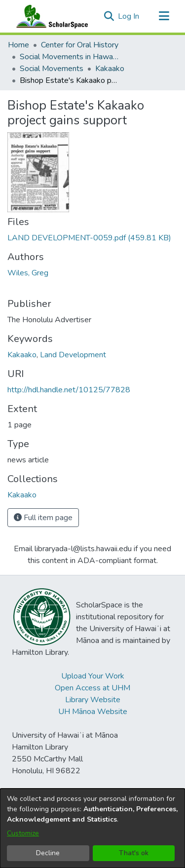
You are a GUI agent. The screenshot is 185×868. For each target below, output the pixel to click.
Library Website (93, 700)
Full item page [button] (43, 518)
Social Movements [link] (52, 69)
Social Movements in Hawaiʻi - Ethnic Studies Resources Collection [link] (69, 57)
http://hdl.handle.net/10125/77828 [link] (69, 390)
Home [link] (18, 45)
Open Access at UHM (92, 688)
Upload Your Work (93, 676)
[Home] (50, 16)
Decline (48, 853)
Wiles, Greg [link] (28, 273)
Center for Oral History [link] (80, 45)
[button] (109, 16)
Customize (23, 833)
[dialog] (92, 828)
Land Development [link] (73, 355)
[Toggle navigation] (164, 16)
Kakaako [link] (110, 69)
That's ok (134, 853)
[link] (89, 238)
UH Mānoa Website (93, 712)
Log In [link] (129, 16)
